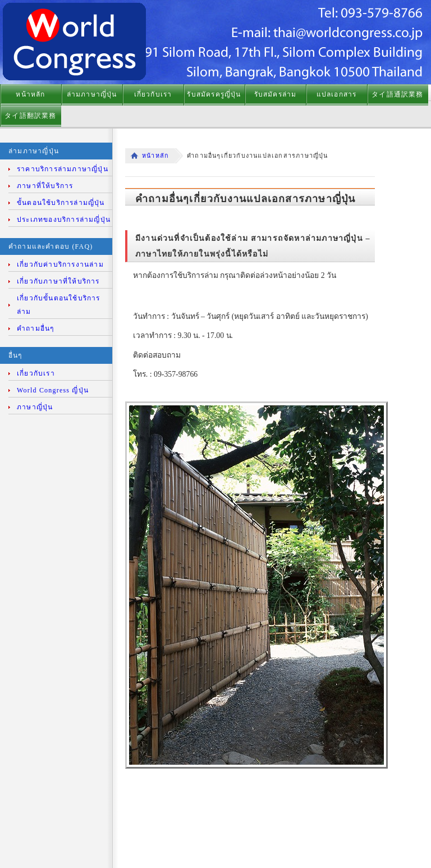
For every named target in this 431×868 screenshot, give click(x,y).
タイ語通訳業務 (397, 94)
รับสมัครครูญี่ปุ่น (214, 94)
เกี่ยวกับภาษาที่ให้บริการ (58, 281)
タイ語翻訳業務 (30, 116)
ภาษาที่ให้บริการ (45, 186)
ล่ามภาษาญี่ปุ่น (92, 94)
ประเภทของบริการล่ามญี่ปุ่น (64, 220)
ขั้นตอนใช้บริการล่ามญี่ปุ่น (61, 203)
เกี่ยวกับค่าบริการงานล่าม (60, 264)
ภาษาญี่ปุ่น (35, 407)
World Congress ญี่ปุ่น (53, 390)
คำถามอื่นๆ (35, 328)
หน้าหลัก (30, 94)
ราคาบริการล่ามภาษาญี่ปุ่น (63, 169)
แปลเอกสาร (337, 94)
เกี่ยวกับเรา (153, 94)
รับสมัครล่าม (276, 94)
